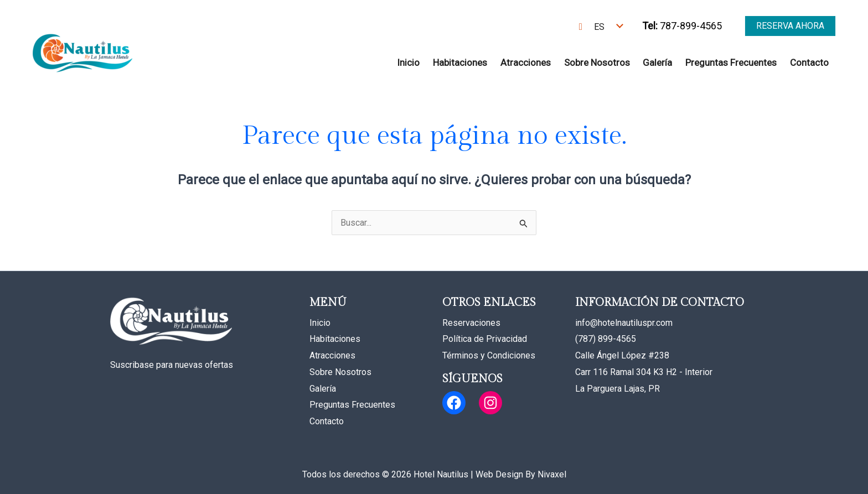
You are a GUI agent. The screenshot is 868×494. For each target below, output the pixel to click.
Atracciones (526, 63)
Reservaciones (471, 323)
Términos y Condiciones (489, 355)
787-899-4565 (682, 26)
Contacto (809, 63)
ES (599, 27)
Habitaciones (460, 63)
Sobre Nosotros (597, 63)
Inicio (408, 63)
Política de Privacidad (485, 339)
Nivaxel (552, 474)
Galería (657, 63)
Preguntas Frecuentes (731, 63)
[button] (790, 26)
